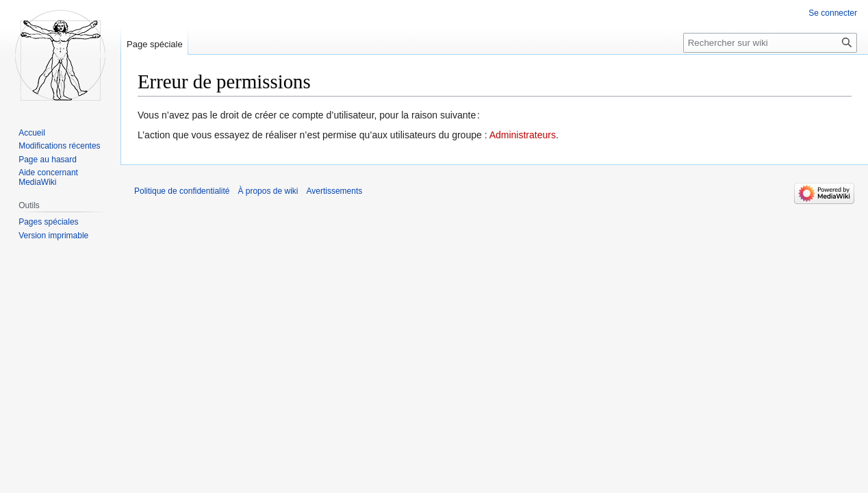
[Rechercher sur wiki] (770, 43)
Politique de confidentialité (182, 191)
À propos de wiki (268, 191)
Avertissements (334, 191)
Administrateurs (523, 135)
